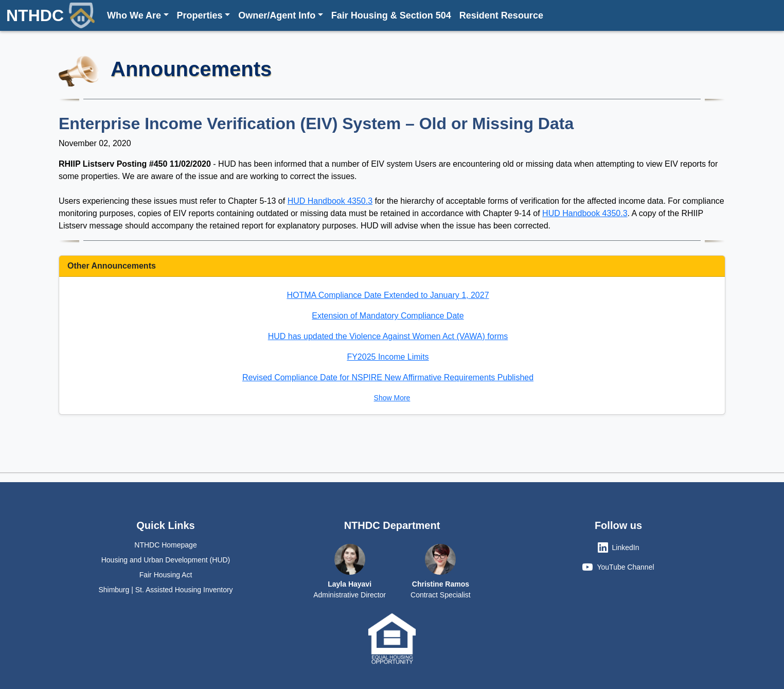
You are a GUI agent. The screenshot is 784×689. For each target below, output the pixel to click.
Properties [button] (200, 15)
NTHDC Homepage (165, 545)
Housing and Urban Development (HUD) (166, 560)
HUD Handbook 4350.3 (330, 201)
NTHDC (50, 15)
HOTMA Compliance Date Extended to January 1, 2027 (388, 295)
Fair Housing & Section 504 (391, 15)
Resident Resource (501, 15)
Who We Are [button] (134, 15)
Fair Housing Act (166, 575)
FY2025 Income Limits (388, 357)
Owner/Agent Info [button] (277, 15)
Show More (392, 398)
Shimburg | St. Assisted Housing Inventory (165, 590)
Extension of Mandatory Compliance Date (388, 316)
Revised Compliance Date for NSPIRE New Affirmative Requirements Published (388, 377)
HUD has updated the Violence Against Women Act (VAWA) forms (388, 336)
